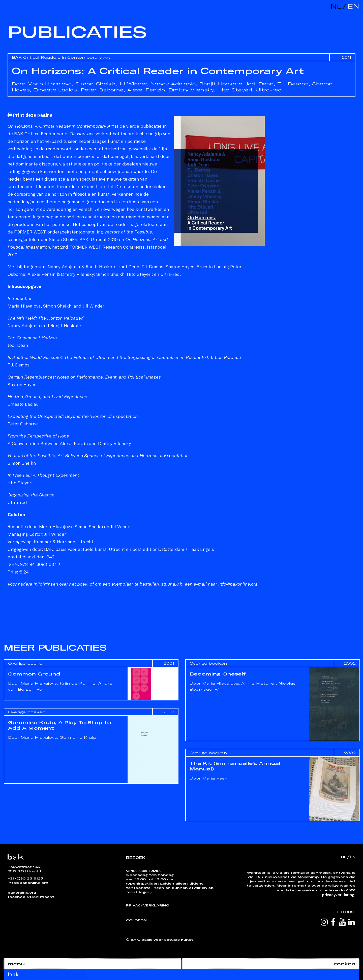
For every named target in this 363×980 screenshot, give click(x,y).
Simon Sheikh (95, 84)
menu (16, 964)
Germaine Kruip (78, 737)
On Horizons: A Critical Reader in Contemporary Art (158, 71)
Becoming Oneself (218, 674)
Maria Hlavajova (50, 84)
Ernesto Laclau (55, 90)
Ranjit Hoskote (221, 84)
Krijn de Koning (78, 683)
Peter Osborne (102, 90)
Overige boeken (27, 663)
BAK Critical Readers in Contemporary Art (61, 57)
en (352, 6)
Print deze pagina (30, 115)
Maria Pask (215, 778)
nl (336, 6)
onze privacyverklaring (339, 892)
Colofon (136, 920)
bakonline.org (22, 892)
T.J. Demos (293, 84)
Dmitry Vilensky (191, 90)
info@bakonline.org (28, 883)
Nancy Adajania (173, 84)
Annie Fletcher (259, 683)
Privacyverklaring (148, 905)
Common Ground (34, 674)
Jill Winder (133, 84)
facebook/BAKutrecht (31, 897)
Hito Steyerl (235, 90)
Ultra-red (269, 90)
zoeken (344, 964)
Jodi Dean (260, 84)
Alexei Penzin (146, 90)
